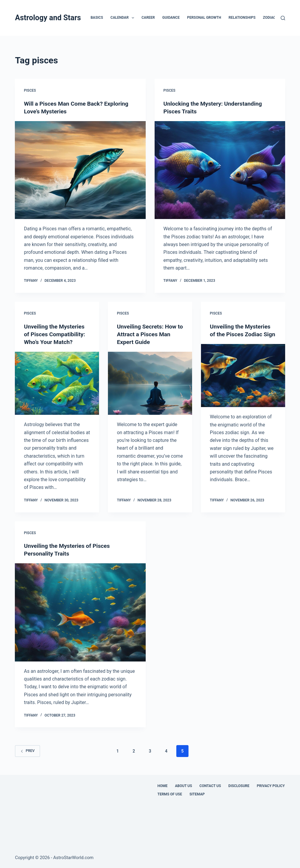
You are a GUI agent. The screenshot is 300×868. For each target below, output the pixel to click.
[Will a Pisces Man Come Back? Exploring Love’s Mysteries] (80, 170)
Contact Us (210, 786)
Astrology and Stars (48, 18)
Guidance (171, 18)
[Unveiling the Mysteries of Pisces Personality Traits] (80, 612)
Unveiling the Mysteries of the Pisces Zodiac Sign (241, 334)
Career (148, 18)
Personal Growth (204, 18)
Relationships (242, 18)
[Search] (283, 18)
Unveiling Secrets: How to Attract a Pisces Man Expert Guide (148, 334)
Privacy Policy (271, 786)
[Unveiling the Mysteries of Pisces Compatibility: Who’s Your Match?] (57, 383)
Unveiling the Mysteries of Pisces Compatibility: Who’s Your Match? (56, 334)
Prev (28, 751)
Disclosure (239, 786)
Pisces (30, 90)
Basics (97, 18)
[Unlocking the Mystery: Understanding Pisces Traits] (220, 170)
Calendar (124, 18)
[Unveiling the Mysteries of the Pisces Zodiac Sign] (243, 383)
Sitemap (197, 794)
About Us (184, 786)
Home (163, 786)
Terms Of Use (170, 794)
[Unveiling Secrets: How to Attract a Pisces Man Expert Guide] (150, 383)
